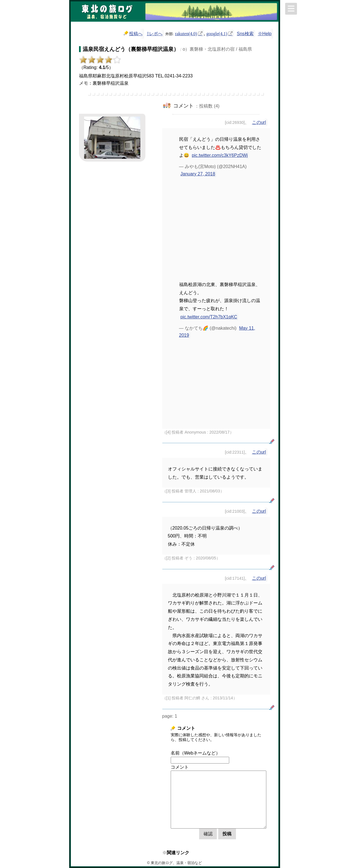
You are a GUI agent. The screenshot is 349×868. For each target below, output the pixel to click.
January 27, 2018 (198, 174)
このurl (259, 122)
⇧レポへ (155, 34)
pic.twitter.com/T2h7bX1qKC (209, 317)
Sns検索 (245, 34)
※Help (265, 34)
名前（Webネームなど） (196, 753)
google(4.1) (217, 33)
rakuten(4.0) (186, 33)
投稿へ (133, 33)
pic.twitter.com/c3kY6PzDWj (220, 155)
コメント (180, 767)
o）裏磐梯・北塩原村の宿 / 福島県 (217, 49)
